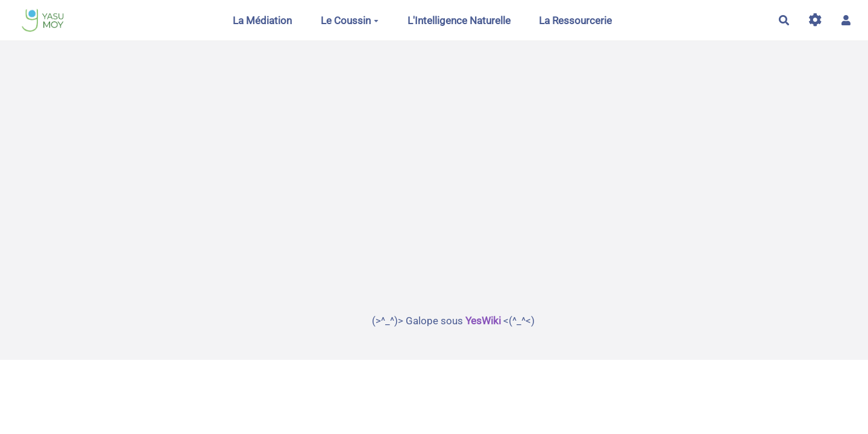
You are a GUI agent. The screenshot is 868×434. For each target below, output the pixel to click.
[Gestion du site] (815, 20)
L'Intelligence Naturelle (459, 20)
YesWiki (483, 321)
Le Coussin (350, 20)
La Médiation (262, 20)
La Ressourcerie (575, 20)
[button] (846, 20)
